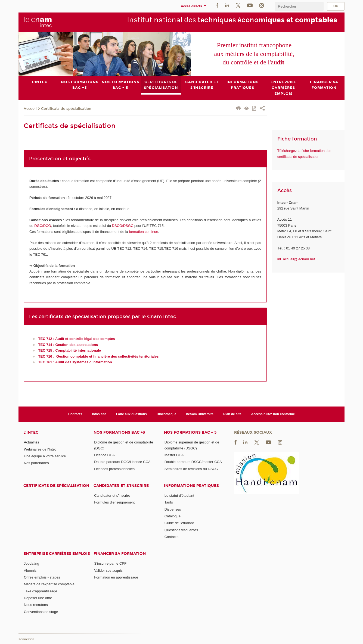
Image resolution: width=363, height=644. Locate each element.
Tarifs (169, 502)
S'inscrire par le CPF (110, 563)
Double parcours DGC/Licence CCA (122, 462)
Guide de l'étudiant (179, 523)
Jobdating (32, 563)
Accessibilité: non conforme (273, 414)
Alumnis (30, 570)
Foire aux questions (131, 414)
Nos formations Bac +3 (119, 432)
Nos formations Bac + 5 (190, 432)
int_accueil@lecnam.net (296, 259)
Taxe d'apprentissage (41, 591)
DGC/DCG (43, 226)
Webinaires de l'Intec (40, 449)
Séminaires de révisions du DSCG (191, 469)
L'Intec (31, 432)
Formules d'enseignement (114, 502)
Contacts (75, 414)
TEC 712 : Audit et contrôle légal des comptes (77, 339)
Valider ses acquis (108, 570)
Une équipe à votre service (45, 456)
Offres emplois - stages (42, 577)
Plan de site (232, 414)
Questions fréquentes (181, 530)
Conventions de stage (41, 612)
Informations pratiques (191, 486)
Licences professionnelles (114, 469)
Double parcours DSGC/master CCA (193, 462)
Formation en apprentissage (116, 577)
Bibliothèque (167, 414)
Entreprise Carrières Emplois (57, 554)
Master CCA (174, 455)
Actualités (32, 442)
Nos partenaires (36, 463)
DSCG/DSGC (123, 226)
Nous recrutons (36, 605)
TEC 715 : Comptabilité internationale (70, 350)
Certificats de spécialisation (66, 108)
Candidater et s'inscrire (121, 486)
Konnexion (26, 639)
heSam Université (200, 414)
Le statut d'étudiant (179, 495)
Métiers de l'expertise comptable (49, 584)
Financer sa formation (120, 554)
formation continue (143, 231)
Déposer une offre (38, 598)
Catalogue (173, 516)
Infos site (99, 414)
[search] (299, 6)
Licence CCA (104, 455)
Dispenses (173, 509)
